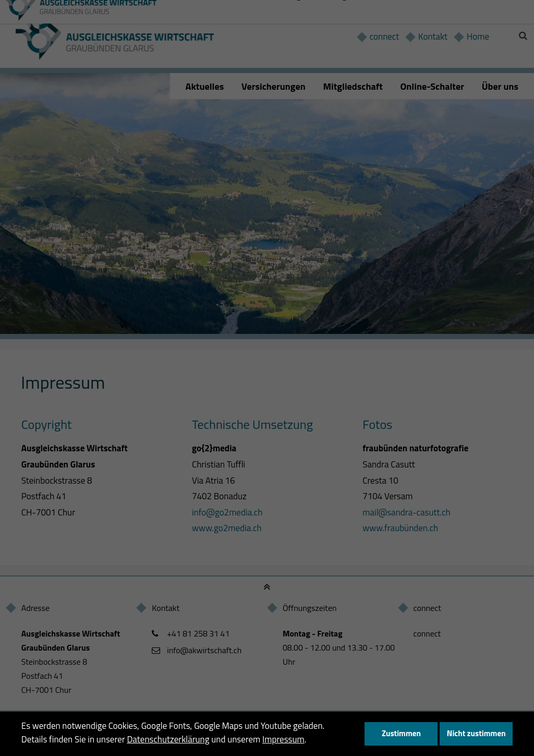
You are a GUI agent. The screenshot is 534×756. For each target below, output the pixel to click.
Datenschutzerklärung (168, 739)
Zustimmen (401, 733)
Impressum (283, 739)
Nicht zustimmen (476, 733)
